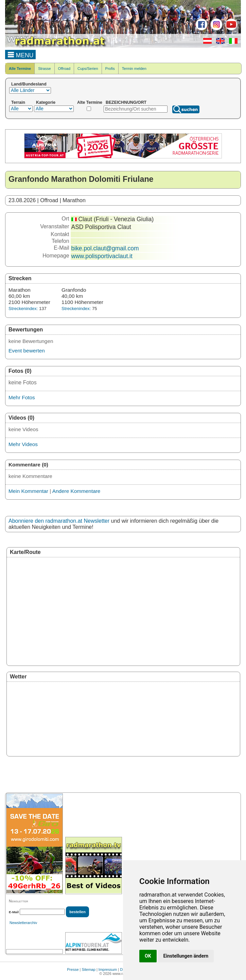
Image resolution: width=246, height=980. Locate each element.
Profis (110, 69)
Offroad (64, 69)
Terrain (18, 102)
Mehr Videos (23, 444)
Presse (73, 969)
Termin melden (134, 69)
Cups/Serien (88, 69)
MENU (21, 54)
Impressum (108, 969)
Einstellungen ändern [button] (186, 956)
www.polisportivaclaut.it (102, 256)
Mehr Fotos (22, 397)
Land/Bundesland (29, 84)
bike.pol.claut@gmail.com (105, 248)
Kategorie (46, 102)
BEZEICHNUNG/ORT (126, 102)
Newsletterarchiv (23, 923)
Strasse (44, 69)
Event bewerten (27, 351)
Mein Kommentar (28, 491)
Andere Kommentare (76, 491)
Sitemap (89, 969)
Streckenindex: (23, 309)
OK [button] (148, 956)
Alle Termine (20, 69)
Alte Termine (90, 102)
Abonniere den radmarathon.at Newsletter (59, 521)
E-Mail (14, 912)
